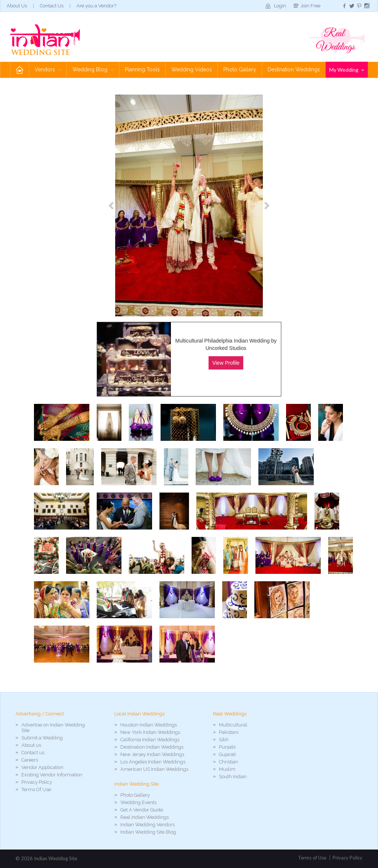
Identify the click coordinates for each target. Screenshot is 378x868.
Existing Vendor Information (52, 775)
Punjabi (227, 747)
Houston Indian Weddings (149, 725)
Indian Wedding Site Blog (148, 832)
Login (280, 6)
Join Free (310, 6)
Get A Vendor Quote (142, 810)
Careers (30, 760)
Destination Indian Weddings (152, 747)
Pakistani (229, 732)
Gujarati (227, 754)
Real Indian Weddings (145, 817)
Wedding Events (138, 802)
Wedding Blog (93, 69)
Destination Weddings (294, 69)
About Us (17, 6)
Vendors (48, 69)
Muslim (227, 769)
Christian (228, 762)
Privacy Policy (37, 782)
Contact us (33, 753)
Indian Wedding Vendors (147, 825)
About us (31, 745)
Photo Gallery (240, 69)
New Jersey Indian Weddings (152, 754)
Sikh (224, 740)
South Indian (233, 777)
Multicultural (233, 725)
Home (20, 70)
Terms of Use (312, 858)
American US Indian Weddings (154, 769)
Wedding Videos (192, 69)
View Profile (226, 363)
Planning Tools (142, 69)
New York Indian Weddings (150, 732)
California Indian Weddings (150, 740)
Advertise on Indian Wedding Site (53, 728)
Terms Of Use (36, 789)
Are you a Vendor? (96, 6)
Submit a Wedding (42, 738)
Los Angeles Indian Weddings (153, 762)
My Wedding (347, 70)
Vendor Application (42, 767)
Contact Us (52, 6)
